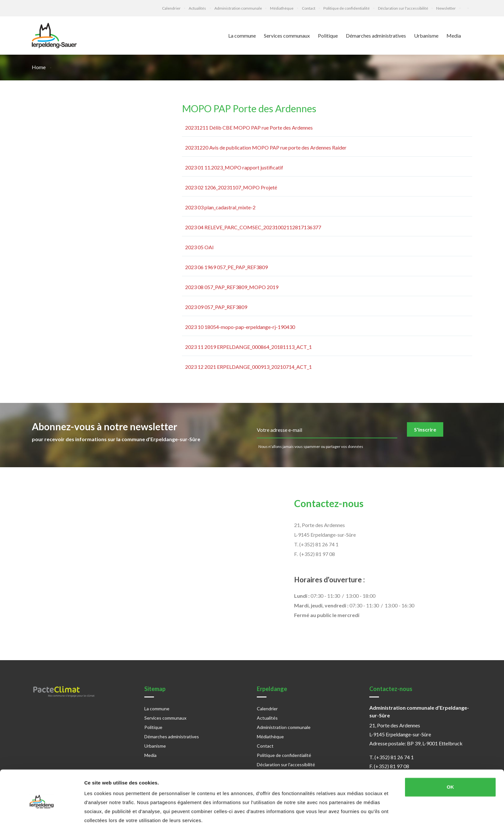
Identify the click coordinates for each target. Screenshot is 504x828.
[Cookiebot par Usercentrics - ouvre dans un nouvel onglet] (42, 815)
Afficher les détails (106, 815)
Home (39, 67)
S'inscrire (425, 429)
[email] (327, 430)
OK (450, 764)
